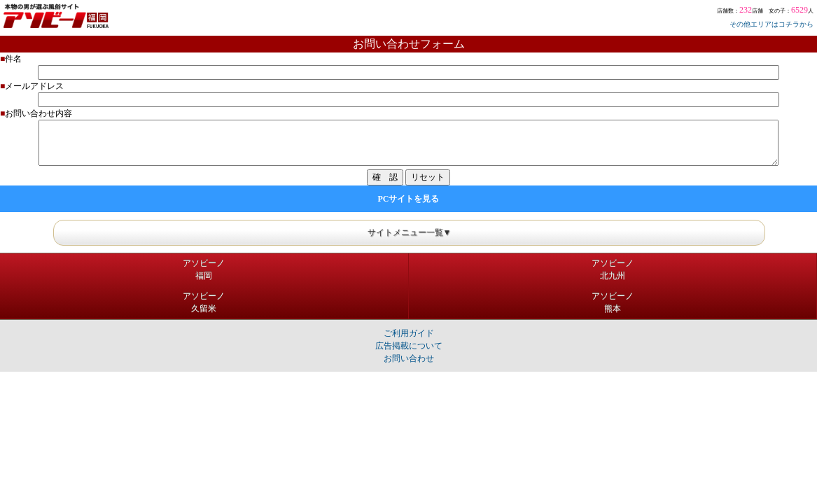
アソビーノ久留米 (204, 302)
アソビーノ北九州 (613, 269)
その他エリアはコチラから (771, 24)
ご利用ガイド (409, 333)
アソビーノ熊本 (613, 302)
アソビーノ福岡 (204, 269)
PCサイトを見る (409, 199)
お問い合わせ (409, 358)
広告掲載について (409, 346)
